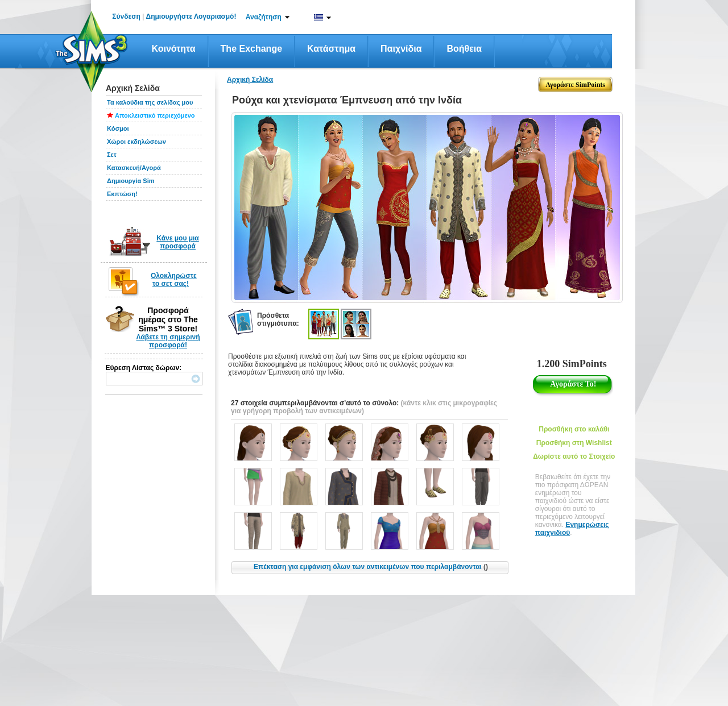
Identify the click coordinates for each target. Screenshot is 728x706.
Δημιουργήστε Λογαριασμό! (191, 16)
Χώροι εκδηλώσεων (136, 142)
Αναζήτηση (264, 17)
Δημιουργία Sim (131, 181)
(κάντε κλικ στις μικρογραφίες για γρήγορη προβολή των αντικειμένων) (364, 407)
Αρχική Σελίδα (250, 80)
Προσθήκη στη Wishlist (574, 443)
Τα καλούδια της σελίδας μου (150, 102)
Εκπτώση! (122, 194)
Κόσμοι (118, 128)
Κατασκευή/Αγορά (134, 168)
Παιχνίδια (401, 49)
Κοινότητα (174, 49)
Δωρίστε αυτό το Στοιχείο (574, 456)
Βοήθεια (464, 49)
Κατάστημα (331, 49)
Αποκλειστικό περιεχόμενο (155, 115)
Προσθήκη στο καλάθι (574, 429)
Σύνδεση (126, 16)
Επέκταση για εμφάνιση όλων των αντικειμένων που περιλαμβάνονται (371, 567)
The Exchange (251, 49)
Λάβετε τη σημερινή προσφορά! (168, 341)
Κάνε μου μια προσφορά (178, 242)
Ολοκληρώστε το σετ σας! (174, 280)
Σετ (112, 155)
